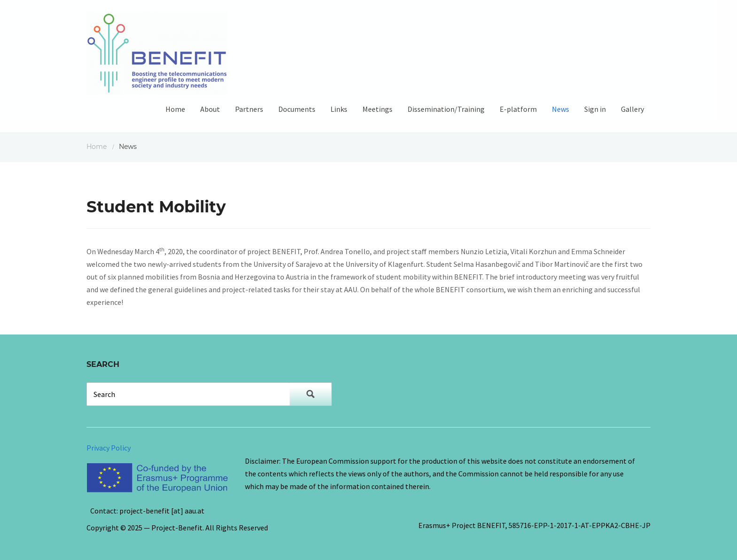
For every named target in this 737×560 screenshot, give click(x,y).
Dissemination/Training (446, 109)
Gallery (632, 109)
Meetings (377, 109)
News (561, 109)
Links (339, 109)
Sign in (595, 109)
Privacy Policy (109, 448)
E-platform (518, 109)
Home (175, 109)
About (210, 109)
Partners (249, 109)
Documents (297, 109)
